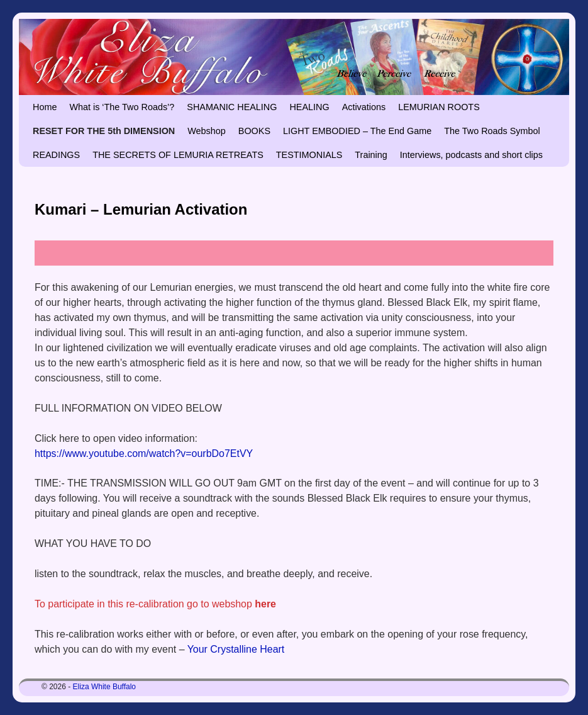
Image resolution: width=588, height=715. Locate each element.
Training (371, 155)
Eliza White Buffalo (105, 687)
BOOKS (254, 131)
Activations (364, 107)
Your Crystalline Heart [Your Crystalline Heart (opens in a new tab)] (236, 649)
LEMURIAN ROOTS (439, 107)
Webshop (207, 131)
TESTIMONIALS (309, 155)
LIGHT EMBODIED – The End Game (357, 131)
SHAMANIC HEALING (232, 107)
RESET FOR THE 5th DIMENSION (104, 131)
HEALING (309, 107)
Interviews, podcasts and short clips (471, 155)
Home (45, 107)
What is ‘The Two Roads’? (122, 107)
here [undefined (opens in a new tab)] (265, 604)
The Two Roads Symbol (492, 131)
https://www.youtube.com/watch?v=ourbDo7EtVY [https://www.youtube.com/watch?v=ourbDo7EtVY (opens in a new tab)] (144, 453)
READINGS (56, 155)
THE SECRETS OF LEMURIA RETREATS (178, 155)
